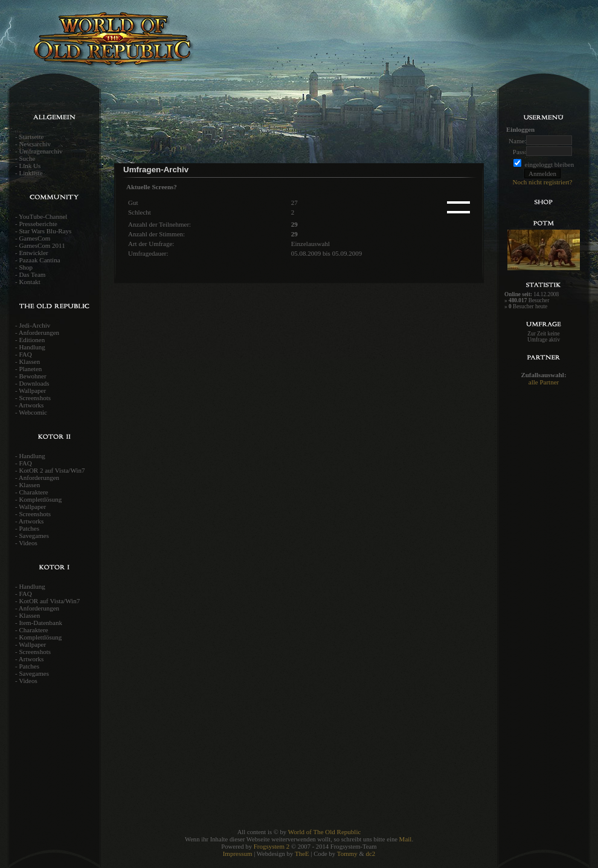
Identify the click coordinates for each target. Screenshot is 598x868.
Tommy (347, 853)
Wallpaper (32, 390)
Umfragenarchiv (40, 151)
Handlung (32, 347)
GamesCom (34, 238)
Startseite (31, 137)
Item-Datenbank (40, 623)
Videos (28, 543)
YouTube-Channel (43, 216)
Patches (29, 528)
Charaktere (33, 492)
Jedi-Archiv (34, 325)
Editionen (32, 340)
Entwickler (33, 253)
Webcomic (33, 412)
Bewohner (32, 376)
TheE (302, 853)
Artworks (31, 405)
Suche (27, 158)
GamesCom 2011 (42, 245)
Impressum (238, 853)
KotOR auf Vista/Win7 (49, 601)
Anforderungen (39, 332)
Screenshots (35, 398)
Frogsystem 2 (272, 846)
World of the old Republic (151, 45)
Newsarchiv (35, 144)
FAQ (25, 354)
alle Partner (544, 382)
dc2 (370, 853)
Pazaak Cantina (39, 260)
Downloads (34, 383)
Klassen (29, 361)
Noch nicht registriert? (543, 182)
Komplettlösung (40, 499)
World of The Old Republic (325, 832)
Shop (26, 267)
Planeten (30, 369)
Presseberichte (38, 224)
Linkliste (31, 173)
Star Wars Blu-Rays (45, 231)
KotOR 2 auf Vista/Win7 (52, 470)
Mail (406, 839)
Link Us (30, 166)
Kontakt (29, 282)
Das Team (32, 274)
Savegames (34, 536)
